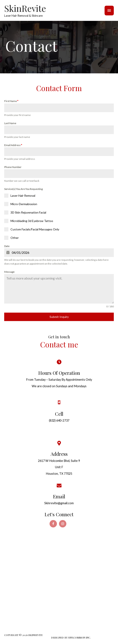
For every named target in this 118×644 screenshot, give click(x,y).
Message (9, 272)
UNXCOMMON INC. (79, 637)
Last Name (10, 123)
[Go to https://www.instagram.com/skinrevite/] (63, 524)
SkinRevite (25, 8)
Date (7, 246)
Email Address (13, 145)
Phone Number (13, 167)
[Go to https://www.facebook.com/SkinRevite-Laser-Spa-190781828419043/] (53, 524)
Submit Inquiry (59, 317)
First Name (11, 101)
